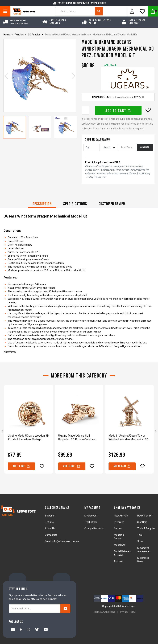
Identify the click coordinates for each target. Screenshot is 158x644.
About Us (50, 528)
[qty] (91, 147)
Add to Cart (118, 111)
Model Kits (120, 545)
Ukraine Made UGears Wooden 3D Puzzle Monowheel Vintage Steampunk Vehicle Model (28, 438)
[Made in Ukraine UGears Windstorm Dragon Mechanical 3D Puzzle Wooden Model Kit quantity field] (86, 110)
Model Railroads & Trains (123, 553)
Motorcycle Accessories (144, 550)
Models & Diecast (119, 537)
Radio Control (145, 516)
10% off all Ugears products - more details (79, 3)
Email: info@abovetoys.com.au (62, 541)
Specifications (75, 204)
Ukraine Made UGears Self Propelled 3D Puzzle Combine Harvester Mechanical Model (77, 438)
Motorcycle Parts (143, 560)
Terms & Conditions (104, 612)
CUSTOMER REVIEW (112, 204)
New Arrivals (121, 516)
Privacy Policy (128, 612)
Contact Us (51, 535)
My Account (91, 516)
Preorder (119, 522)
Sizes (140, 541)
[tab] (42, 204)
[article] (29, 432)
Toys (140, 535)
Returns (49, 522)
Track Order (91, 522)
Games (118, 528)
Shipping (50, 516)
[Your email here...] (35, 609)
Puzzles (118, 561)
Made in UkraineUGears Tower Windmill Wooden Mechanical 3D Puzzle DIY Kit (128, 438)
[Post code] (127, 147)
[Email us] (13, 630)
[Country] (109, 147)
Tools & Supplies (146, 528)
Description (42, 204)
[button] (148, 110)
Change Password (94, 528)
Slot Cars (142, 522)
